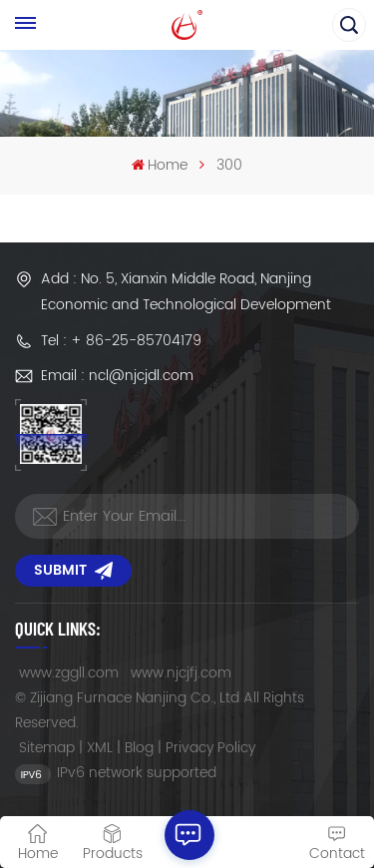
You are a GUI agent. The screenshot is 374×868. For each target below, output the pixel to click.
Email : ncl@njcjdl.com (117, 376)
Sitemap (47, 748)
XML (100, 748)
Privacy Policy (210, 748)
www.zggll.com (69, 673)
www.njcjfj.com (181, 673)
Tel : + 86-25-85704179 (121, 341)
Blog (139, 748)
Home (160, 165)
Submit (73, 570)
